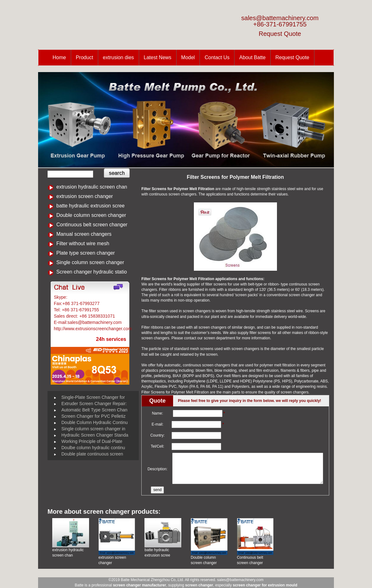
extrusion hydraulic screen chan (92, 187)
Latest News (158, 57)
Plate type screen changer (86, 253)
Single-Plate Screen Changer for (93, 397)
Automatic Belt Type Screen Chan (94, 410)
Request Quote (280, 34)
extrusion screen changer (85, 196)
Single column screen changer (90, 262)
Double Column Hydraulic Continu (95, 422)
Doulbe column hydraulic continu (93, 448)
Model (188, 57)
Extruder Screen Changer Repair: (94, 404)
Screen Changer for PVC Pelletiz (93, 416)
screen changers (213, 327)
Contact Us (217, 57)
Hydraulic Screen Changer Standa (95, 435)
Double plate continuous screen (92, 454)
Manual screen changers (84, 234)
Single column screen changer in (93, 429)
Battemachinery (84, 297)
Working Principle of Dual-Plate (92, 441)
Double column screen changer (91, 215)
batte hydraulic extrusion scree (90, 206)
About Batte (252, 57)
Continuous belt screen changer (92, 225)
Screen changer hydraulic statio (92, 272)
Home (59, 57)
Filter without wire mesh (83, 243)
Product (85, 57)
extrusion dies (118, 57)
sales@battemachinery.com (280, 18)
